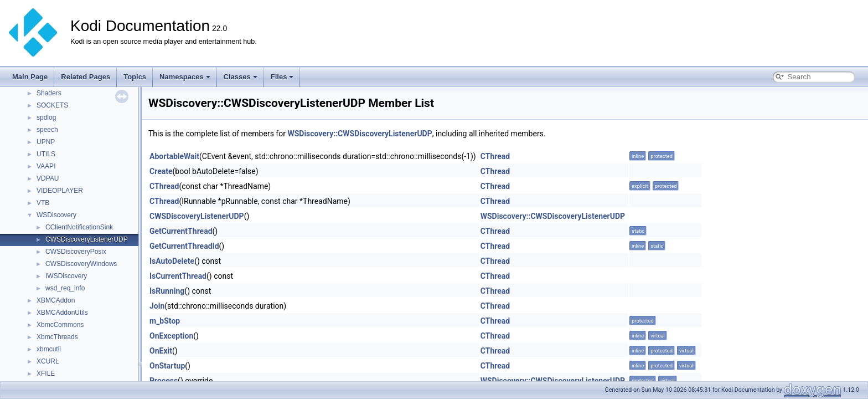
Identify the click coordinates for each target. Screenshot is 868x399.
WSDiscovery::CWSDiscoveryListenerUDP (360, 134)
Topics (135, 77)
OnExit (161, 351)
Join (157, 306)
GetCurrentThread (181, 231)
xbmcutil (49, 349)
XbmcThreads (57, 337)
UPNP (46, 142)
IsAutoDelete (172, 261)
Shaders (49, 93)
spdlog (46, 117)
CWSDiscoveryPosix (76, 252)
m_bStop (165, 321)
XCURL (48, 361)
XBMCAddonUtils (62, 313)
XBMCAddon (56, 300)
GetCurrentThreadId (184, 246)
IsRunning (167, 291)
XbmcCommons (60, 325)
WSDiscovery (56, 215)
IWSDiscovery (66, 276)
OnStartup (167, 366)
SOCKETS (52, 105)
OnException (171, 336)
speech (47, 130)
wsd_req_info (65, 288)
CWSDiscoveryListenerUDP (87, 239)
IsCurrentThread (178, 276)
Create (161, 171)
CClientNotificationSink (79, 227)
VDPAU (48, 178)
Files (282, 77)
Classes (241, 77)
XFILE (46, 374)
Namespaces (185, 77)
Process (164, 381)
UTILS (46, 154)
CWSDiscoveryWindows (81, 264)
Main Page (30, 77)
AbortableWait (174, 156)
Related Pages (86, 77)
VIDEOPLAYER (60, 191)
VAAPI (46, 166)
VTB (43, 203)
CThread (495, 156)
